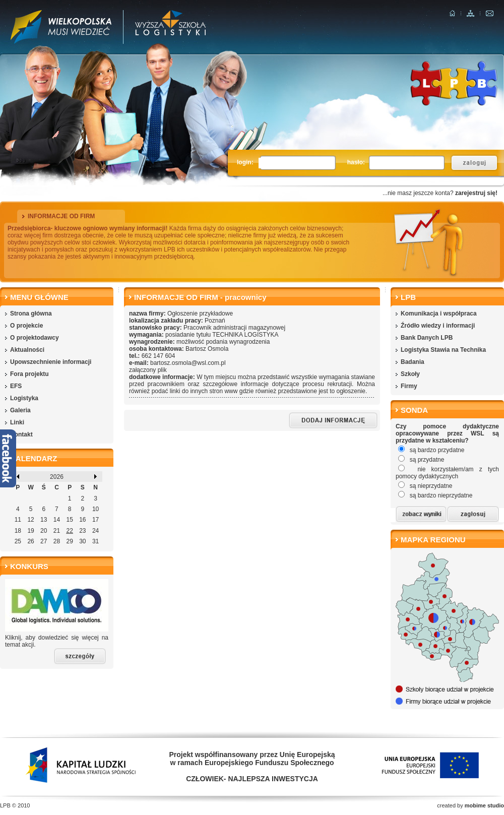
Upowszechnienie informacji (51, 362)
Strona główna (31, 314)
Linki (17, 422)
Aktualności (27, 350)
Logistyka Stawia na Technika (443, 350)
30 (82, 541)
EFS (16, 386)
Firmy (409, 386)
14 (57, 520)
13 (44, 520)
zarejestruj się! (476, 193)
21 (57, 531)
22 (69, 531)
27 (44, 541)
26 (30, 541)
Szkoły (410, 374)
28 (57, 541)
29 (69, 541)
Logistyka (24, 398)
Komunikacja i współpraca (439, 314)
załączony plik (148, 370)
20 (44, 531)
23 (82, 531)
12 (30, 520)
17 (96, 520)
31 (96, 541)
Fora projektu (29, 374)
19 (30, 531)
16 (82, 520)
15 (69, 520)
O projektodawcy (35, 338)
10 (96, 509)
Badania (413, 362)
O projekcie (26, 326)
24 (96, 531)
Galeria (20, 410)
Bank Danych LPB (427, 338)
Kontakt (21, 434)
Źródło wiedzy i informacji (438, 326)
